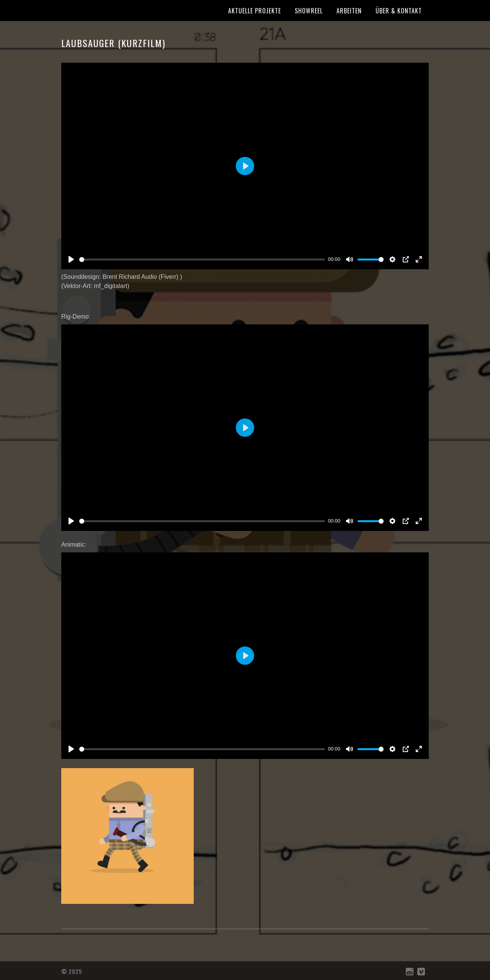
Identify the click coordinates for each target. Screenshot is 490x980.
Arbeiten (349, 11)
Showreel (309, 11)
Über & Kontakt (399, 11)
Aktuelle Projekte (255, 11)
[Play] (71, 259)
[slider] (202, 260)
